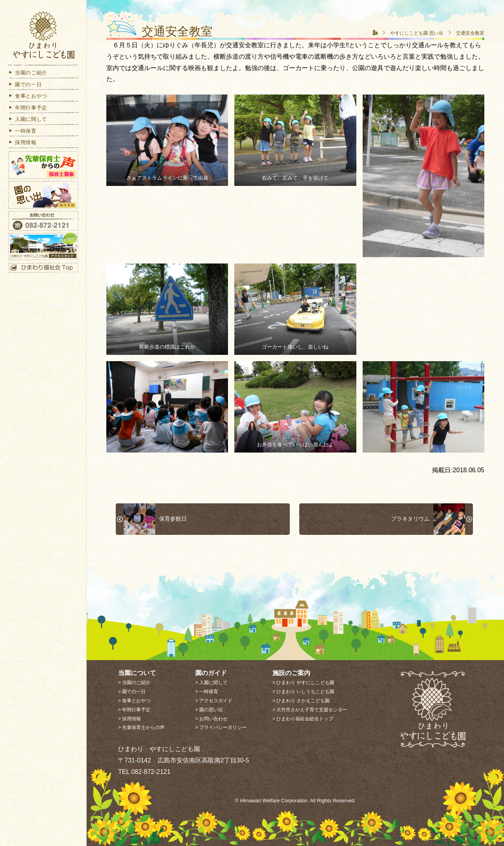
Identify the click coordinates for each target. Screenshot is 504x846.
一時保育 (22, 135)
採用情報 (22, 146)
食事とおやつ (28, 100)
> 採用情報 (130, 719)
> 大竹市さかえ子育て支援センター (310, 710)
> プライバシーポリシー (221, 727)
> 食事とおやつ (134, 701)
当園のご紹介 (28, 77)
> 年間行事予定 (134, 710)
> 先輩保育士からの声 (141, 727)
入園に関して (28, 123)
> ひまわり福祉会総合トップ (303, 719)
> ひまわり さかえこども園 (301, 701)
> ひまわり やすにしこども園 (304, 683)
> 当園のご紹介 (134, 683)
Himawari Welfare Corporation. (275, 801)
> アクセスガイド (214, 701)
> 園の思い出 (209, 710)
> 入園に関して (211, 683)
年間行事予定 (28, 112)
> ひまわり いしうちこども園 (304, 692)
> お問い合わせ (211, 719)
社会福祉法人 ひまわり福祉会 (43, 36)
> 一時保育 (207, 692)
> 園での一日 (132, 692)
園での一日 (25, 88)
